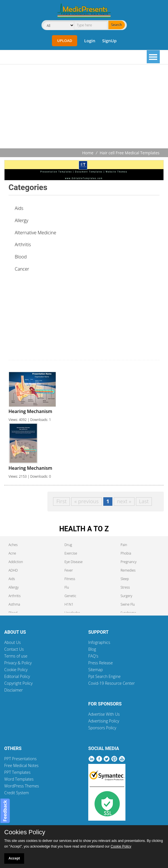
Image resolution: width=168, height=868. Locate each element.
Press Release (101, 663)
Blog (92, 649)
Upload (65, 41)
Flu (67, 587)
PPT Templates (17, 772)
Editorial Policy (17, 676)
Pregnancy (129, 562)
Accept (14, 858)
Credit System (17, 793)
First (61, 501)
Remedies (128, 570)
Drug (68, 545)
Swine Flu (128, 604)
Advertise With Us (104, 714)
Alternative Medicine (35, 233)
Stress (125, 587)
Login (90, 41)
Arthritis (23, 245)
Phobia (126, 553)
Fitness (70, 579)
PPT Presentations (20, 759)
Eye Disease (73, 562)
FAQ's (93, 656)
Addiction (16, 562)
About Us (12, 642)
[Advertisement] (86, 107)
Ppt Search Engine (104, 676)
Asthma (14, 604)
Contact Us (14, 649)
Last (144, 501)
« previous (87, 501)
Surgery (126, 596)
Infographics (99, 642)
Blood (21, 257)
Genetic (70, 596)
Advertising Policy (104, 721)
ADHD (13, 570)
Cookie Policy (16, 670)
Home (88, 153)
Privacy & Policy (18, 663)
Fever (69, 570)
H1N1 (69, 604)
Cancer (22, 269)
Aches (13, 545)
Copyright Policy (18, 683)
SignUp (109, 41)
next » (124, 501)
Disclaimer (13, 690)
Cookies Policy (25, 832)
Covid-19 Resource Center (112, 683)
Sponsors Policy (102, 728)
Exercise (71, 553)
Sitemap (95, 670)
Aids (19, 208)
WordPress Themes (22, 786)
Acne (12, 553)
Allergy (22, 220)
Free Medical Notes (21, 765)
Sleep (125, 579)
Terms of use (16, 656)
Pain (124, 545)
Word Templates (19, 779)
